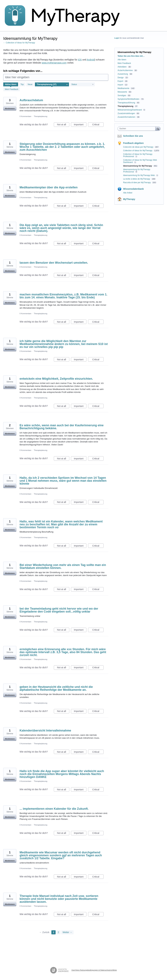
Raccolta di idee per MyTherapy (137, 183)
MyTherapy (129, 199)
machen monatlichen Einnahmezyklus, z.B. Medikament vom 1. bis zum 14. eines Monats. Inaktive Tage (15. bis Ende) (63, 296)
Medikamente (123, 88)
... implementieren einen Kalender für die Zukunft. (54, 809)
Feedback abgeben (133, 143)
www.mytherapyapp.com (54, 63)
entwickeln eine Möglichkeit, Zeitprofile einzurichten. (56, 379)
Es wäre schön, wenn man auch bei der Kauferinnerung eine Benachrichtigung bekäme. (62, 427)
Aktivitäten (122, 67)
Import (120, 85)
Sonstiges (122, 95)
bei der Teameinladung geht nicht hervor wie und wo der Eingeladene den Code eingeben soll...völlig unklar (59, 610)
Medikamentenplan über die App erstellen (49, 187)
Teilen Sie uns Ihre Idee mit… (131, 56)
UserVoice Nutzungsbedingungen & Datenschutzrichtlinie (94, 970)
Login (117, 38)
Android (91, 60)
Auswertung (123, 74)
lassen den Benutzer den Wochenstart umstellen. (54, 263)
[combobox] (137, 129)
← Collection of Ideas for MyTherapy (19, 43)
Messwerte (122, 92)
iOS (80, 60)
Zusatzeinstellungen (126, 113)
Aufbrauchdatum (31, 100)
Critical (98, 125)
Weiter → (67, 932)
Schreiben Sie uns (133, 136)
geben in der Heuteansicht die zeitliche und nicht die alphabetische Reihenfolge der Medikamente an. (56, 688)
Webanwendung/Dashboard (130, 110)
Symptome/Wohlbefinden (129, 99)
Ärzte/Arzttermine (125, 70)
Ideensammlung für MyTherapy (138, 166)
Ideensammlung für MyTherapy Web (139, 175)
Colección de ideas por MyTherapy (139, 147)
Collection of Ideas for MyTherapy (138, 151)
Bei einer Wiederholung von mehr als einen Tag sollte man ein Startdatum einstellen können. (63, 566)
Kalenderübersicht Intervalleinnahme (45, 731)
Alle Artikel (128, 193)
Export (120, 81)
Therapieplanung (41, 116)
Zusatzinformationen (126, 117)
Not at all (63, 125)
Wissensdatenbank (133, 189)
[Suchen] (158, 128)
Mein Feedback (12, 89)
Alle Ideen (122, 60)
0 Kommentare (25, 116)
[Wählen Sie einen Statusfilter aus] (83, 85)
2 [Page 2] (58, 932)
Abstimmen (10, 109)
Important (80, 125)
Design (121, 78)
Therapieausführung (126, 103)
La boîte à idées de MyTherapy (137, 179)
